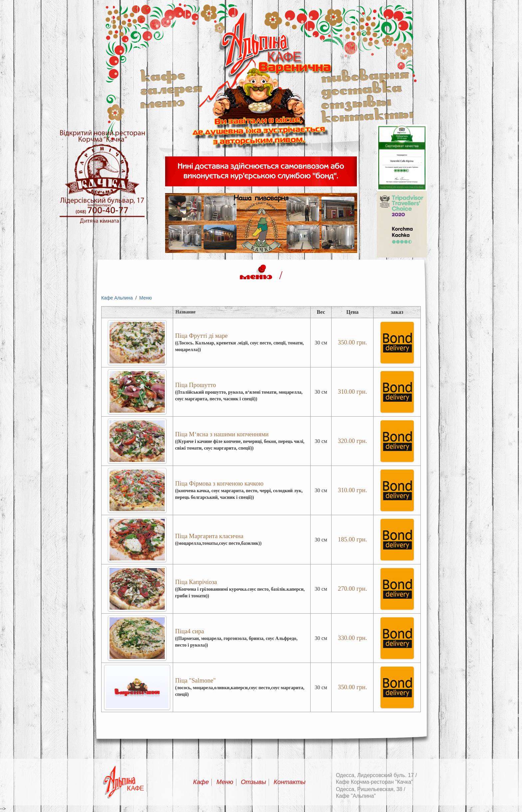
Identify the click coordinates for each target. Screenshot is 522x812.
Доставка (361, 89)
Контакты (367, 115)
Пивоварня (365, 75)
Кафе (162, 75)
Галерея (171, 89)
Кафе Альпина (117, 298)
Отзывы (356, 102)
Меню (162, 102)
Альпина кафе (261, 152)
